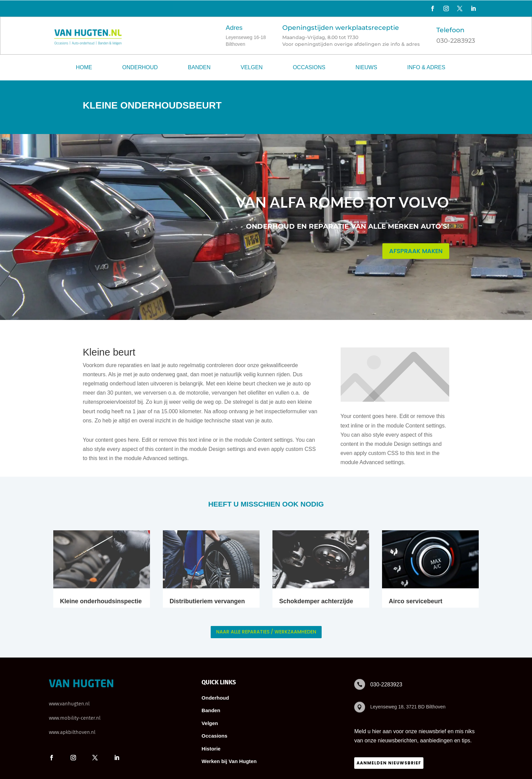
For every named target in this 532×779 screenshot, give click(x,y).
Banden (199, 67)
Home (84, 67)
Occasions (309, 67)
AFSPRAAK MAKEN (416, 251)
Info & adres (426, 67)
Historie (211, 749)
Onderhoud (140, 67)
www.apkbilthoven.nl (72, 732)
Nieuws (366, 67)
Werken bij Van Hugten (229, 761)
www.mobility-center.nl (75, 718)
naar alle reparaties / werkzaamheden (266, 632)
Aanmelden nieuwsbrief (389, 763)
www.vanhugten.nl (69, 704)
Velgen (252, 67)
